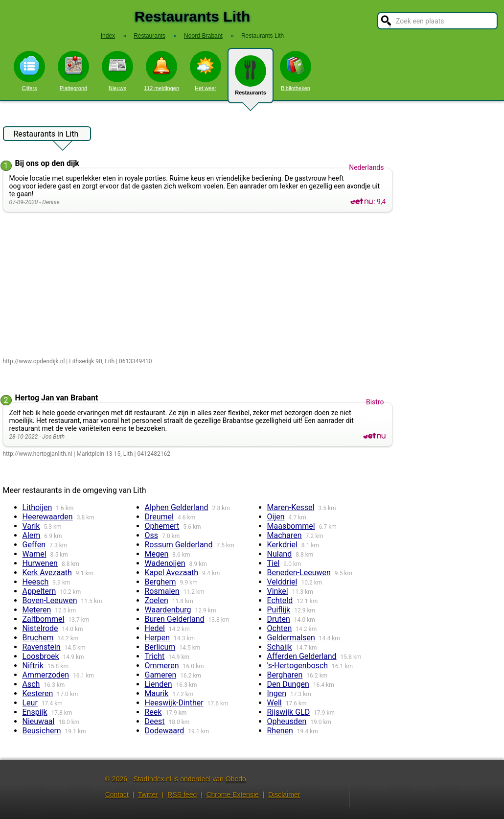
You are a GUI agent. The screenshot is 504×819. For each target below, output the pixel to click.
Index (108, 36)
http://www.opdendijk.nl (34, 361)
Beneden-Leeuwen (299, 573)
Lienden (159, 684)
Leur (30, 703)
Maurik (157, 693)
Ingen (277, 693)
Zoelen (157, 600)
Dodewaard (165, 731)
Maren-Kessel (291, 507)
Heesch (36, 582)
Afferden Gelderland (302, 656)
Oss (152, 535)
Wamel (34, 554)
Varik (31, 526)
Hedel (155, 628)
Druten (279, 619)
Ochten (280, 628)
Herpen (158, 638)
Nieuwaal (39, 721)
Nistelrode (40, 628)
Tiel (274, 563)
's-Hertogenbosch (298, 666)
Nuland (280, 554)
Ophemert (162, 526)
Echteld (280, 600)
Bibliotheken (296, 71)
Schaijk (280, 647)
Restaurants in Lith (46, 135)
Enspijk (35, 712)
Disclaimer (284, 795)
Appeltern (39, 591)
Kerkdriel (282, 545)
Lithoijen (37, 507)
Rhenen (280, 731)
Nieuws (117, 71)
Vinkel (278, 591)
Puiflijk (279, 610)
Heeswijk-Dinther (174, 703)
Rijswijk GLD (289, 712)
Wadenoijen (165, 563)
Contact (117, 795)
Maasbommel (291, 526)
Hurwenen (40, 563)
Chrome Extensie (232, 795)
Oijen (276, 517)
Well (275, 703)
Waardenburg (168, 610)
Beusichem (42, 731)
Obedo (236, 779)
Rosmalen (162, 591)
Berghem (160, 582)
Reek (153, 712)
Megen (157, 554)
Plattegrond (73, 71)
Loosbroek (41, 656)
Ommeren (162, 666)
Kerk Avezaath (47, 573)
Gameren (161, 675)
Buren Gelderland (175, 619)
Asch (31, 684)
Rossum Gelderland (179, 545)
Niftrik (33, 666)
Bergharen (285, 675)
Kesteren (38, 693)
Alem (32, 535)
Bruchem (38, 638)
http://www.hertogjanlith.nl (38, 454)
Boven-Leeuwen (50, 600)
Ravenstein (42, 647)
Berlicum (160, 647)
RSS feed (182, 795)
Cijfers (29, 71)
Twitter (148, 795)
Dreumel (159, 517)
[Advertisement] (200, 285)
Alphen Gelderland (177, 507)
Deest (155, 721)
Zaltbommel (44, 619)
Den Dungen (288, 684)
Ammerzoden (46, 675)
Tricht (155, 656)
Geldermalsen (291, 638)
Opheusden (287, 721)
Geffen (34, 545)
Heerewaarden (48, 517)
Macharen (285, 535)
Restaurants (251, 79)
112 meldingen (161, 71)
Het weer (206, 71)
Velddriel (282, 582)
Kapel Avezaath (172, 573)
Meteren (37, 610)
